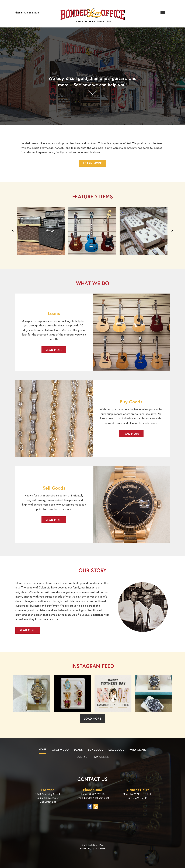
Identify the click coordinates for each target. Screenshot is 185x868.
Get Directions (48, 802)
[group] (41, 232)
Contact (83, 757)
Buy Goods (96, 750)
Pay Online (101, 757)
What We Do (60, 750)
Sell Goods (116, 750)
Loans (78, 750)
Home (43, 749)
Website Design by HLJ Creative (92, 848)
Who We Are (138, 750)
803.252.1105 (31, 13)
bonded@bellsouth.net (97, 798)
